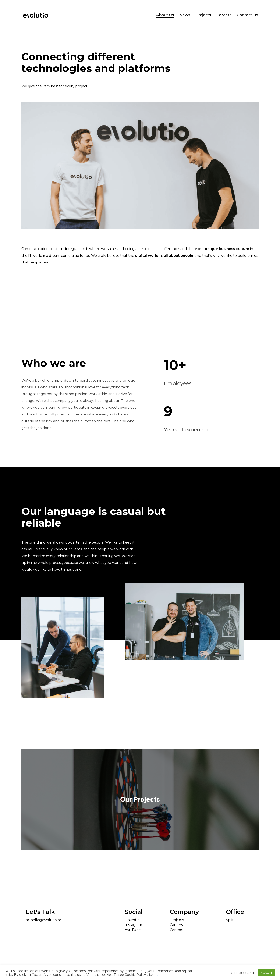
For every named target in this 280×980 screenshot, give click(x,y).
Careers (224, 15)
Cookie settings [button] (243, 973)
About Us (165, 15)
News (185, 15)
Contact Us (247, 15)
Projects (203, 15)
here (158, 975)
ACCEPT (267, 973)
